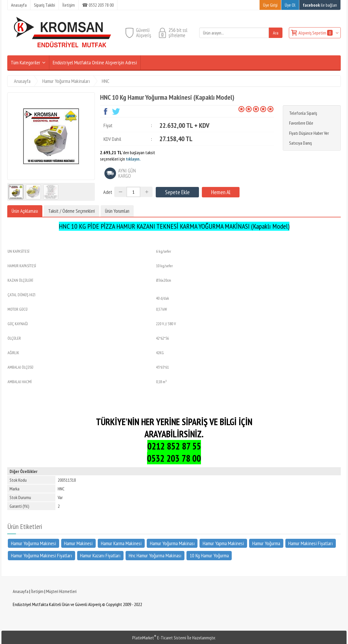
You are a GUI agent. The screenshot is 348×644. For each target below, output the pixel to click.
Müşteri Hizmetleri (61, 591)
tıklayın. (133, 159)
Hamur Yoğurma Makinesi (33, 543)
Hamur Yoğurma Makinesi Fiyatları (41, 555)
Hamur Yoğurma (266, 543)
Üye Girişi (270, 5)
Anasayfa (21, 591)
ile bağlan (320, 5)
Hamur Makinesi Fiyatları (310, 543)
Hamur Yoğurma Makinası (172, 543)
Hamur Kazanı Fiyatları (100, 555)
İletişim (37, 591)
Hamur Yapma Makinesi (223, 543)
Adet (108, 192)
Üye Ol (290, 5)
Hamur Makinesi (78, 543)
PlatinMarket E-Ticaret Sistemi (159, 638)
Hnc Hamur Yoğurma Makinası (155, 555)
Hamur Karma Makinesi (121, 543)
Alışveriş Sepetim (316, 33)
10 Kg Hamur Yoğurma (209, 555)
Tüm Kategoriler (26, 62)
